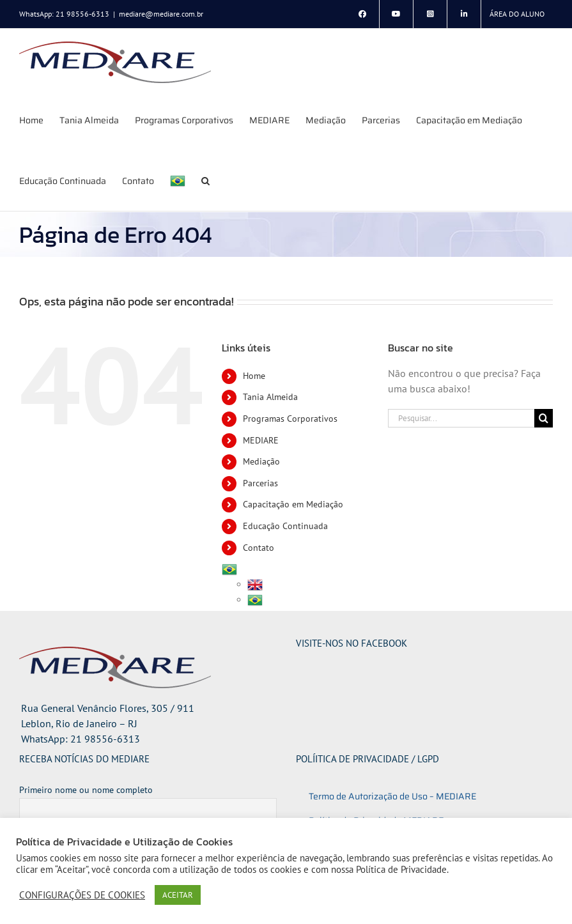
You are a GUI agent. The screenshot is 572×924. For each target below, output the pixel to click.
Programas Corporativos (290, 419)
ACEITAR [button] (178, 895)
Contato (259, 548)
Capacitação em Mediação (293, 504)
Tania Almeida (270, 397)
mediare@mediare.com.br (161, 14)
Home (254, 376)
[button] (205, 181)
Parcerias (260, 483)
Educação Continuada (285, 526)
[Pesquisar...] (461, 418)
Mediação (261, 461)
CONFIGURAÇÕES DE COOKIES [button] (82, 895)
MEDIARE (261, 440)
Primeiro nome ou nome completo (86, 790)
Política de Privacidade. (402, 869)
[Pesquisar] (544, 418)
